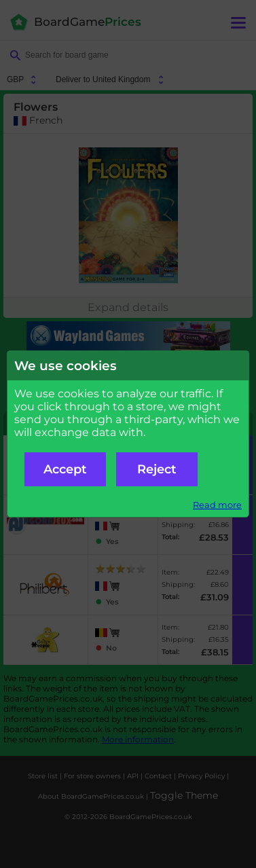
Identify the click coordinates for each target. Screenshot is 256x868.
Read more (217, 505)
